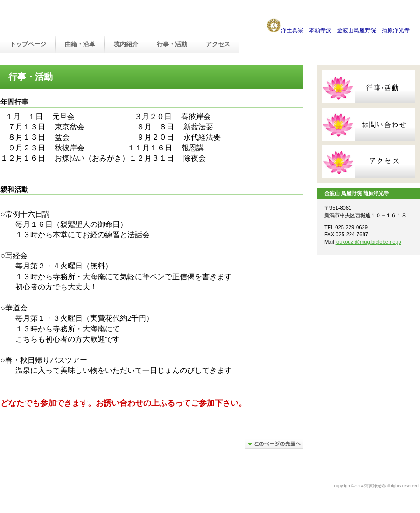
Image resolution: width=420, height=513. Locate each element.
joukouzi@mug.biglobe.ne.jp (368, 242)
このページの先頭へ (274, 444)
